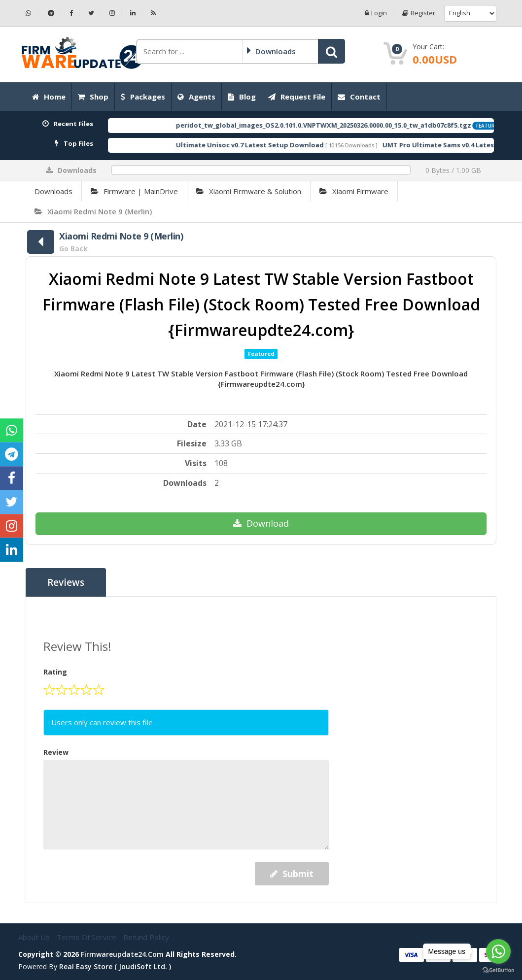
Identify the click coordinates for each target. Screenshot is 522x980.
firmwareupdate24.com (122, 954)
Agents (196, 97)
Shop (93, 97)
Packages (143, 97)
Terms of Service (87, 937)
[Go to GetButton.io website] (498, 970)
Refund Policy (146, 937)
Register (419, 13)
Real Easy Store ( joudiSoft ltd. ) (115, 966)
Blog (242, 97)
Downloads (53, 191)
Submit (292, 874)
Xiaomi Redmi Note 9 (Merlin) (93, 211)
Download (261, 523)
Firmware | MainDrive (134, 191)
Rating (55, 672)
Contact (359, 97)
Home (49, 97)
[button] (331, 51)
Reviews (66, 582)
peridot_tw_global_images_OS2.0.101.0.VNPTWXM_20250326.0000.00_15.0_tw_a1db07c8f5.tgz (342, 125)
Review (56, 752)
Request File (297, 97)
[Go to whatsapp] (498, 951)
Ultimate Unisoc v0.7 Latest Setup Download (269, 145)
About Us (35, 937)
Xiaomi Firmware (354, 191)
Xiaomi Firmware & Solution (249, 191)
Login (376, 13)
